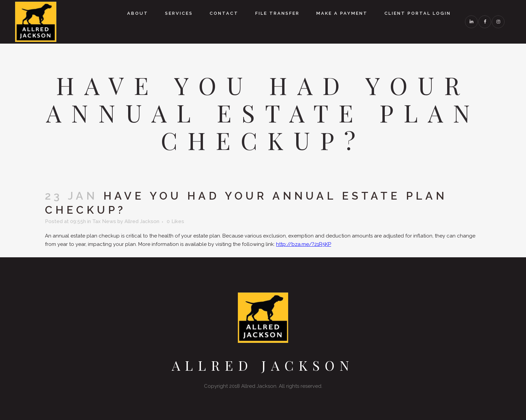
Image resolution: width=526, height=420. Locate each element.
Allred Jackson (142, 221)
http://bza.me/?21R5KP (304, 244)
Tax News (104, 221)
